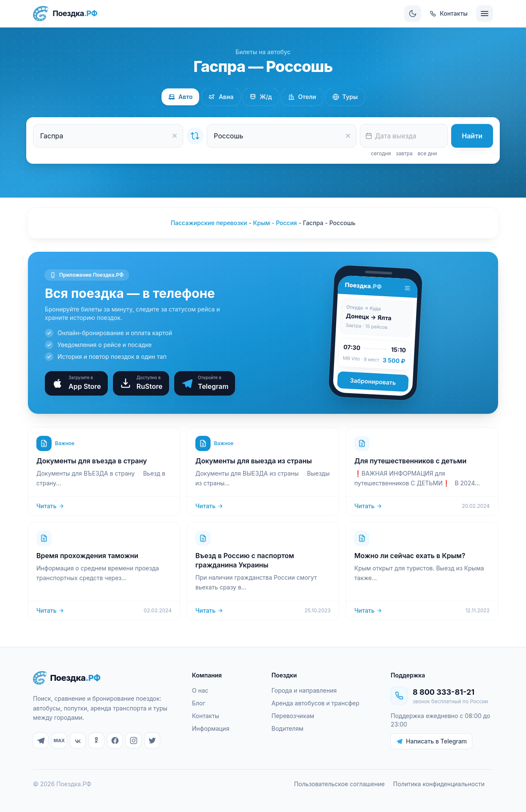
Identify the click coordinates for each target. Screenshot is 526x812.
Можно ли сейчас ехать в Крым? (410, 556)
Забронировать (373, 381)
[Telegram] (41, 740)
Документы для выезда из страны (253, 461)
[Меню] (485, 14)
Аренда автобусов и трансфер (315, 703)
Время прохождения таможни (87, 556)
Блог (199, 703)
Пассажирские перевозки (209, 223)
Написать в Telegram (431, 741)
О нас (200, 690)
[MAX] (59, 740)
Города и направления (304, 690)
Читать (50, 506)
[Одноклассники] (96, 740)
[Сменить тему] (413, 14)
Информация (211, 728)
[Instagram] (134, 740)
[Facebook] (115, 740)
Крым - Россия (275, 223)
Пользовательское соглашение (339, 784)
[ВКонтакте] (78, 740)
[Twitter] (152, 740)
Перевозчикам (293, 716)
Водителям (287, 728)
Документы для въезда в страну (92, 461)
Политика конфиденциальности (439, 784)
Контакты (205, 716)
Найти (472, 136)
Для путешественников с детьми (410, 461)
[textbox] (404, 136)
